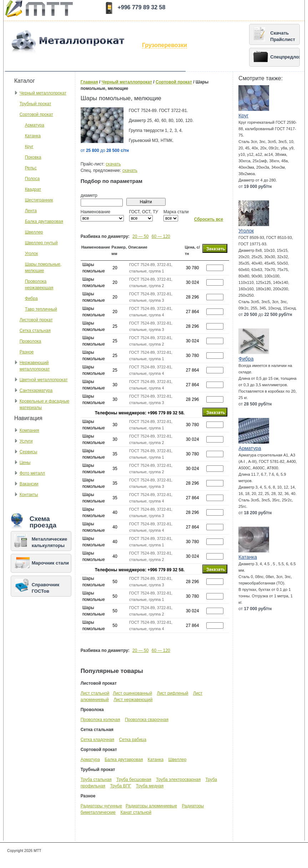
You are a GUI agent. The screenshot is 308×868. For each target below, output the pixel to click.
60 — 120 (161, 236)
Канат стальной (136, 812)
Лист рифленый (173, 693)
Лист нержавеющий (133, 700)
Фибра (31, 298)
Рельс (31, 168)
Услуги (26, 441)
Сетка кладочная (97, 740)
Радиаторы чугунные (101, 806)
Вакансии (29, 484)
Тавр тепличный (41, 309)
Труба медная (150, 786)
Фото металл (32, 473)
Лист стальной (95, 693)
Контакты (29, 495)
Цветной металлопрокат (44, 380)
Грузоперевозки (165, 45)
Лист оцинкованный (132, 693)
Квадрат (33, 189)
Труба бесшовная (134, 780)
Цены (25, 463)
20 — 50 (140, 236)
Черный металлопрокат (43, 93)
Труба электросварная (178, 780)
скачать (113, 164)
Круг (29, 147)
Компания (29, 430)
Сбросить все (209, 219)
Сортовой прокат (36, 114)
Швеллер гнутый (41, 243)
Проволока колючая (100, 720)
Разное (27, 352)
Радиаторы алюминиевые (151, 806)
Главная (89, 82)
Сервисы (29, 452)
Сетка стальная (35, 331)
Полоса (32, 179)
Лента (31, 211)
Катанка (33, 136)
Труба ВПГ (120, 786)
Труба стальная (96, 780)
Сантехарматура (36, 390)
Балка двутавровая (44, 221)
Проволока (31, 341)
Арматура (35, 125)
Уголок (32, 254)
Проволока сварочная (147, 720)
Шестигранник (39, 200)
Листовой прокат (36, 320)
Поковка (33, 157)
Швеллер (34, 232)
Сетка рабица (132, 740)
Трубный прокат (36, 104)
